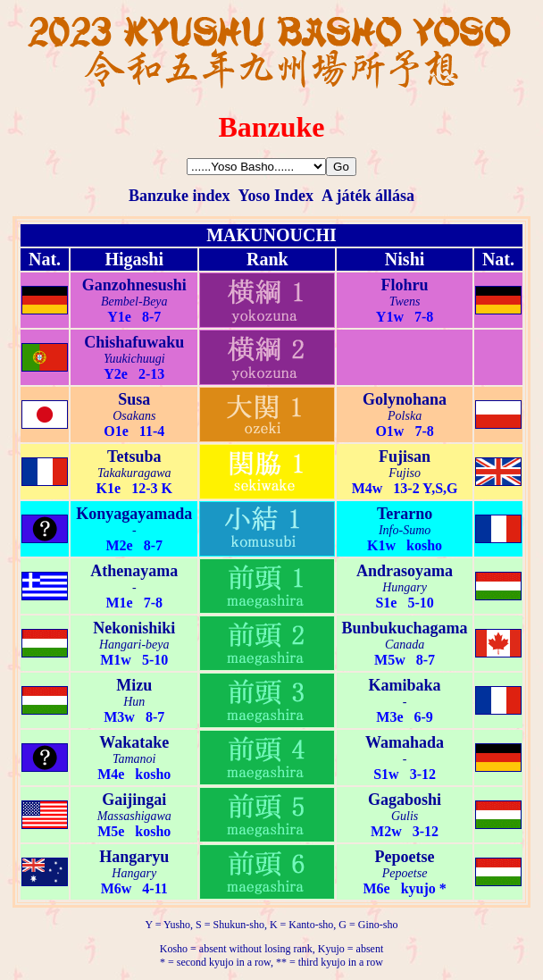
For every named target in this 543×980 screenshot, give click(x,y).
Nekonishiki (134, 628)
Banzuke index (180, 196)
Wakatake (134, 742)
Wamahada (405, 742)
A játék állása (368, 196)
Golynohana (405, 399)
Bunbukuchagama (405, 628)
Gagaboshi (405, 800)
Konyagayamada (134, 514)
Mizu (134, 685)
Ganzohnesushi (134, 285)
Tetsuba (134, 456)
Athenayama (134, 571)
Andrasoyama (405, 571)
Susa (134, 399)
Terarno (405, 514)
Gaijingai (134, 800)
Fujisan (405, 456)
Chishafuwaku (134, 342)
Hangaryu (134, 857)
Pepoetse (405, 857)
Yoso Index (276, 196)
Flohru (405, 285)
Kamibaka (405, 685)
